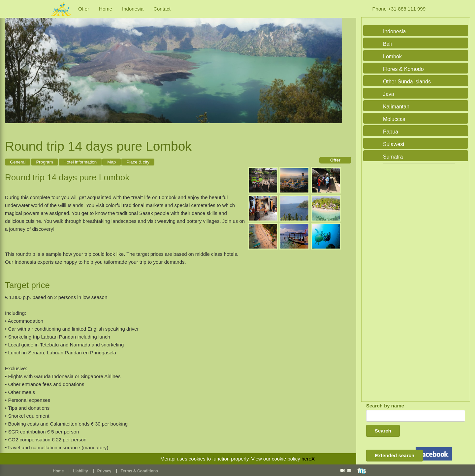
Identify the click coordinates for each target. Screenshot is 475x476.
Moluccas (394, 119)
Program (44, 162)
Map (111, 162)
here (306, 459)
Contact (162, 9)
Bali (387, 44)
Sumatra (393, 157)
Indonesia (133, 9)
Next (335, 67)
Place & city (138, 162)
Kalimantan (396, 107)
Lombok (392, 57)
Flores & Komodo (403, 69)
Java (389, 94)
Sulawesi (394, 144)
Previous (12, 67)
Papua (391, 132)
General (18, 162)
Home (106, 9)
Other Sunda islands (407, 82)
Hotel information (80, 162)
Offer (84, 9)
